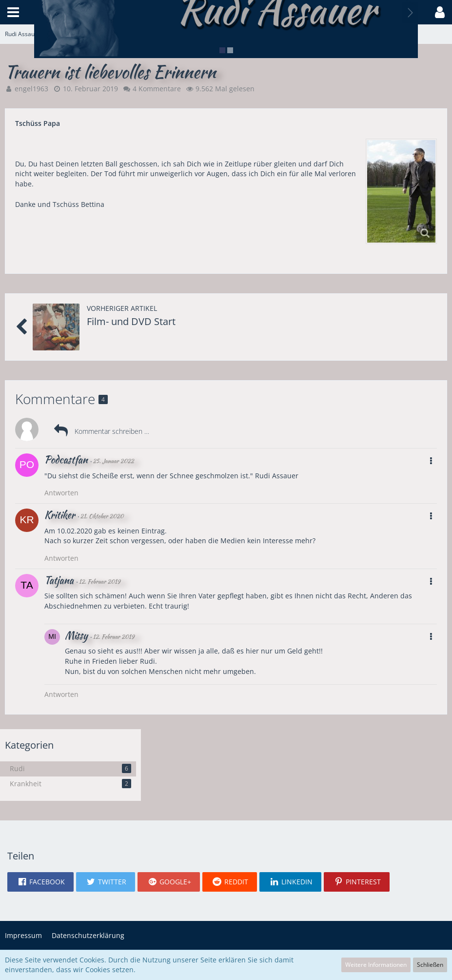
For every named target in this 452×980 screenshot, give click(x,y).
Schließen (430, 965)
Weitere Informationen (376, 965)
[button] (13, 12)
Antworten (61, 493)
